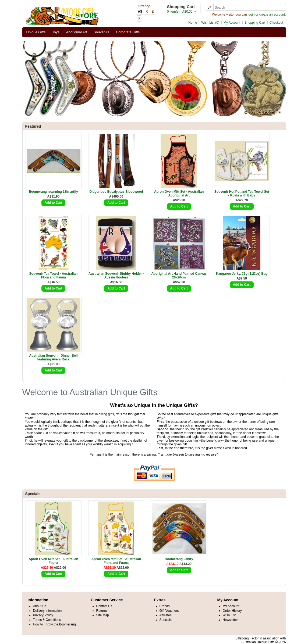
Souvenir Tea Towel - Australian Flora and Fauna (54, 276)
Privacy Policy (43, 615)
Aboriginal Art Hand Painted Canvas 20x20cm (179, 276)
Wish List (229, 615)
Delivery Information (47, 611)
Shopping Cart (255, 23)
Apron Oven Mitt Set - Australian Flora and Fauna (116, 561)
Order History (232, 611)
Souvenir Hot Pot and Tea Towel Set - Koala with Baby (242, 194)
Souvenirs (101, 32)
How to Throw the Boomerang (54, 624)
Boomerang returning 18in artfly (53, 192)
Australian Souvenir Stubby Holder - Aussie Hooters (116, 276)
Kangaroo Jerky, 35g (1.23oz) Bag (242, 274)
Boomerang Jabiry (179, 559)
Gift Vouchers (169, 611)
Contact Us (104, 606)
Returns (102, 611)
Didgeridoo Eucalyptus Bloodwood (116, 192)
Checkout (276, 23)
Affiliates (166, 615)
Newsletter (230, 620)
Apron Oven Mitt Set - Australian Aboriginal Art (179, 194)
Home (193, 23)
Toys (56, 32)
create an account (272, 15)
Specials (166, 620)
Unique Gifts (36, 32)
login (251, 15)
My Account (232, 23)
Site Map (103, 615)
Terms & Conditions (47, 620)
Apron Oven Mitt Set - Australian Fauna (53, 561)
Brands (165, 606)
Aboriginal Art (77, 32)
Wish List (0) (210, 23)
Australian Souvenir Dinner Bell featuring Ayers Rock (53, 357)
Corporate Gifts (128, 32)
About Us (40, 606)
